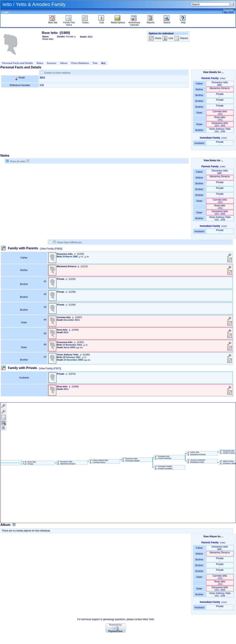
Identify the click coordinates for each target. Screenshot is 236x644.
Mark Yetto (149, 619)
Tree (95, 63)
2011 (42, 78)
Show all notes (18, 161)
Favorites (228, 10)
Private (220, 95)
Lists (102, 21)
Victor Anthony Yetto (220, 130)
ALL (103, 63)
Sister (199, 113)
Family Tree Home (69, 23)
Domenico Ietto (220, 84)
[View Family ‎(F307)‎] (50, 368)
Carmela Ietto (220, 113)
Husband (199, 143)
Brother (199, 95)
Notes (40, 63)
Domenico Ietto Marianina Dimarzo (66, 463)
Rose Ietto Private (30, 463)
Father (199, 84)
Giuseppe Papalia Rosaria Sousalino (163, 467)
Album (64, 63)
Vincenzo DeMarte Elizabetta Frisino (196, 461)
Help (183, 21)
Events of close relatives (57, 73)
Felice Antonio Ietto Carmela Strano (99, 461)
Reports (151, 21)
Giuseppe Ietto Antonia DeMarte (163, 457)
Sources (52, 63)
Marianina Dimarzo (220, 89)
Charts (85, 21)
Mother (199, 89)
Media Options (118, 21)
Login (5, 12)
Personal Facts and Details (18, 63)
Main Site (53, 21)
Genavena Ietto (220, 124)
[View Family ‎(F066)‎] (51, 249)
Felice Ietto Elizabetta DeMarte (196, 453)
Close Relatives (80, 63)
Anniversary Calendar (134, 23)
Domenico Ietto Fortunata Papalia (131, 460)
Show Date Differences (67, 242)
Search (167, 21)
